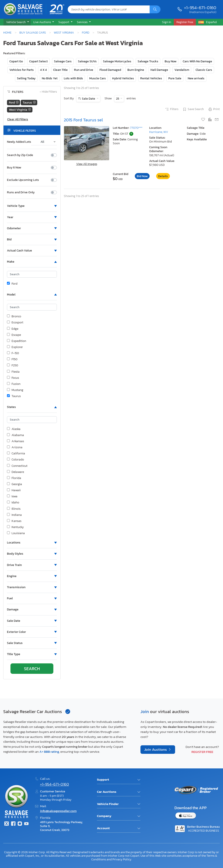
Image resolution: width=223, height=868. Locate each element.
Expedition (17, 341)
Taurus (14, 396)
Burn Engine (136, 70)
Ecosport (15, 323)
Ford (86, 32)
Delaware (15, 472)
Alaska (14, 429)
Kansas (14, 521)
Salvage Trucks (148, 61)
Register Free (202, 752)
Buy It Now (14, 168)
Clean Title (60, 70)
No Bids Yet (50, 78)
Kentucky (15, 527)
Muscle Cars (98, 78)
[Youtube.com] (26, 824)
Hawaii (14, 490)
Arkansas (15, 441)
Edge (13, 329)
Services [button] (83, 22)
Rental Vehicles (151, 78)
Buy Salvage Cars (33, 32)
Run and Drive (84, 70)
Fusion (14, 384)
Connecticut (17, 466)
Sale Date (89, 99)
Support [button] (64, 22)
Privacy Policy (122, 859)
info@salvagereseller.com (58, 811)
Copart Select (38, 61)
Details (163, 176)
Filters (172, 109)
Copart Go (16, 61)
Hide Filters (48, 92)
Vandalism (182, 70)
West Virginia (64, 32)
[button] (17, 22)
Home (7, 32)
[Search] (155, 9)
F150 (12, 359)
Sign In (167, 22)
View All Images (87, 164)
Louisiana (16, 533)
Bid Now (142, 176)
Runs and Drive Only (21, 192)
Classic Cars (204, 70)
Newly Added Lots (19, 142)
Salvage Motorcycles (117, 61)
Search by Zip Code (20, 155)
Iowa (12, 496)
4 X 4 (43, 70)
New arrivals (196, 78)
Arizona (15, 447)
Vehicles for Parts (22, 70)
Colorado (15, 460)
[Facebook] (13, 824)
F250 (13, 365)
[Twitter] (7, 824)
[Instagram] (20, 824)
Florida (14, 478)
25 (118, 99)
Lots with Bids (73, 78)
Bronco (14, 316)
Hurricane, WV (159, 132)
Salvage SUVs (87, 61)
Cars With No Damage (197, 61)
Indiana (14, 515)
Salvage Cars (63, 61)
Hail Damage (159, 70)
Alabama (15, 435)
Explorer (15, 347)
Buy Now (171, 61)
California (16, 454)
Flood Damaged (110, 70)
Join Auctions (156, 750)
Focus (13, 378)
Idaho (13, 503)
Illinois (14, 509)
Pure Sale (175, 78)
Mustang (15, 390)
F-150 (13, 353)
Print (214, 109)
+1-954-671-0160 (200, 8)
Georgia (14, 484)
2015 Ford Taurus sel (83, 120)
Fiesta (13, 372)
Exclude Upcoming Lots (23, 180)
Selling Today (26, 78)
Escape (14, 335)
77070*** (136, 128)
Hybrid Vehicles (123, 78)
